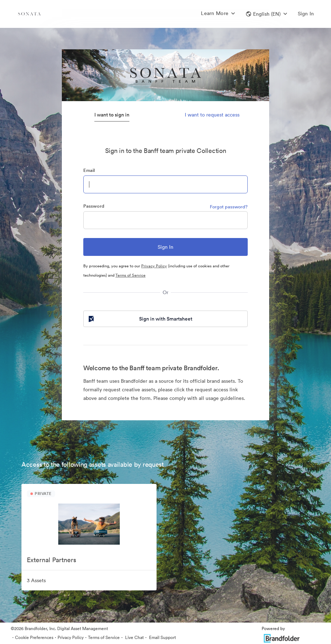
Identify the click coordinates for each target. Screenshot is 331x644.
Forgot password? (229, 207)
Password (94, 206)
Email (89, 170)
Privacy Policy (154, 266)
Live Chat (134, 637)
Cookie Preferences (34, 637)
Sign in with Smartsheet (140, 319)
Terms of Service (130, 275)
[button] (266, 14)
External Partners (51, 560)
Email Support (162, 637)
